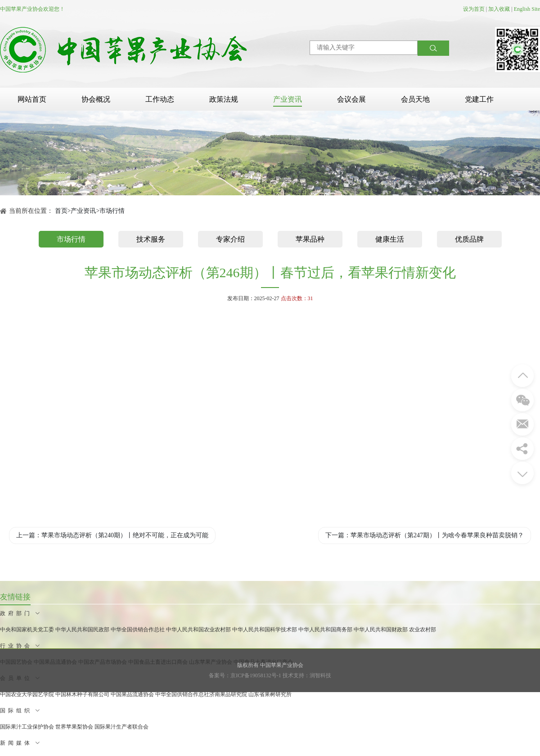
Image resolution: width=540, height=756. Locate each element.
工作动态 (160, 99)
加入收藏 (499, 9)
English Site (527, 9)
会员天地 (415, 99)
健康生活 (390, 239)
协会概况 (96, 99)
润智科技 (320, 675)
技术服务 (151, 239)
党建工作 (479, 99)
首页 (61, 211)
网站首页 (32, 99)
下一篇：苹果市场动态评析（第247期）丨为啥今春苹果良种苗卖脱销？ (425, 535)
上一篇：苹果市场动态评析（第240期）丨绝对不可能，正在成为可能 (112, 535)
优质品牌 (469, 239)
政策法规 (224, 99)
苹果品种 (310, 239)
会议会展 (351, 99)
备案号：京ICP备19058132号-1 (245, 675)
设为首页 (474, 9)
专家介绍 (230, 239)
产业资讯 (288, 99)
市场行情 (112, 211)
